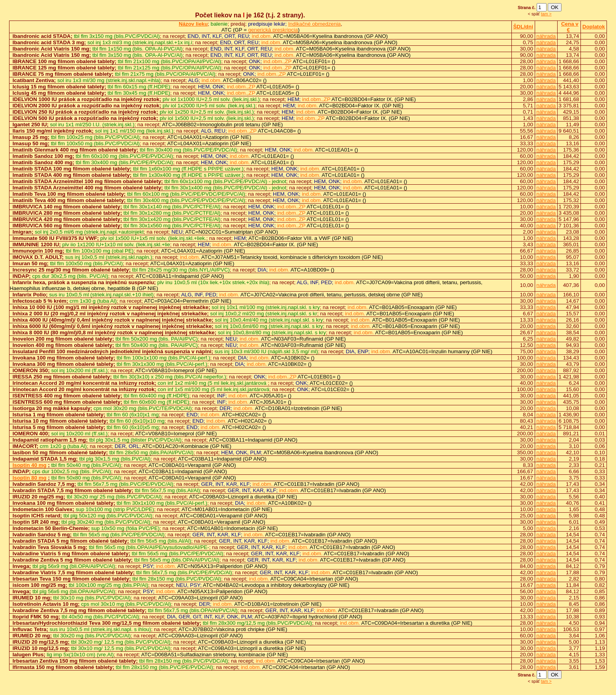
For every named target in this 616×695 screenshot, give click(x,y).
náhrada (546, 36)
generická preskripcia (273, 30)
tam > (546, 14)
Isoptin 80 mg (30, 478)
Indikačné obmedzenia (314, 24)
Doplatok (594, 27)
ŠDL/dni (523, 27)
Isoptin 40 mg (30, 465)
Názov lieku (193, 24)
